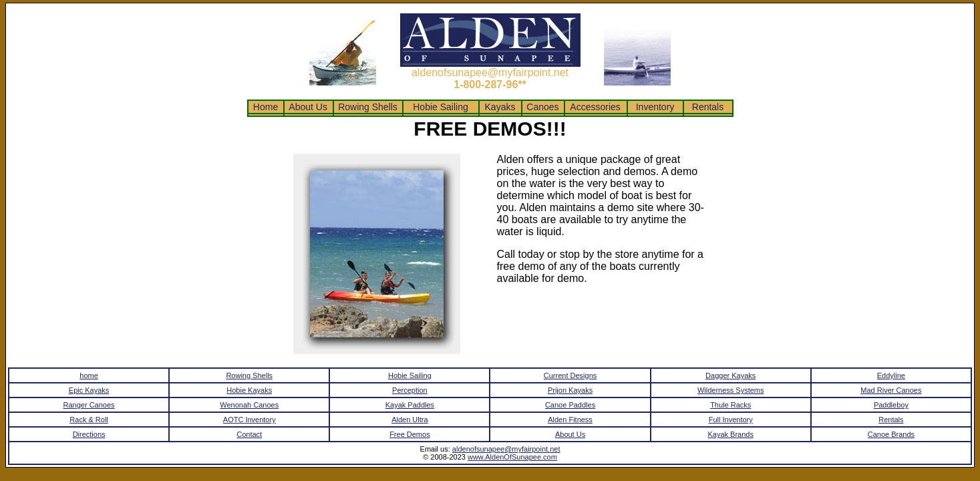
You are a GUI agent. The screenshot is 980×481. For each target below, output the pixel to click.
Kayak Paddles (410, 405)
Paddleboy (891, 405)
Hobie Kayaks (249, 390)
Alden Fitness (570, 420)
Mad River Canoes (891, 390)
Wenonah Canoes (249, 405)
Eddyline (891, 375)
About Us (308, 107)
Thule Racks (730, 405)
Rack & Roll (89, 420)
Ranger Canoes (89, 405)
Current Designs (570, 375)
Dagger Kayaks (730, 375)
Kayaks (500, 107)
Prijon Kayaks (570, 390)
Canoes (542, 107)
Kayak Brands (730, 434)
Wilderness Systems (731, 390)
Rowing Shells (368, 107)
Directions (89, 434)
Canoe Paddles (570, 405)
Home (266, 107)
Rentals (708, 107)
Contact (249, 434)
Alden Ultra (410, 420)
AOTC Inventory (250, 420)
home (89, 375)
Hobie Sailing (440, 107)
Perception (410, 390)
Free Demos (410, 434)
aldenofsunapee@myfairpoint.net (506, 449)
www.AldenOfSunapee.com (512, 457)
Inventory (655, 107)
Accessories (595, 107)
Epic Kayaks (89, 390)
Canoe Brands (891, 434)
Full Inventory (731, 420)
